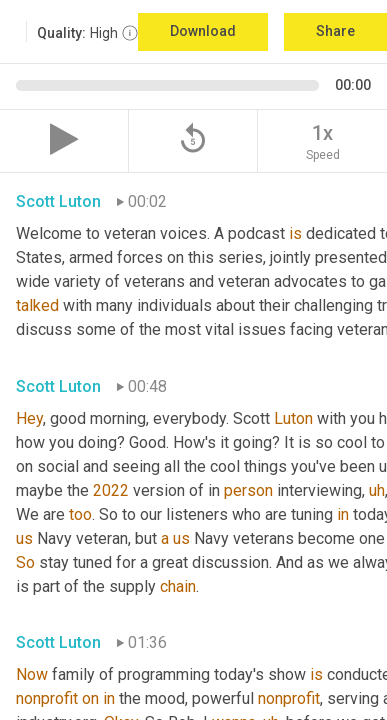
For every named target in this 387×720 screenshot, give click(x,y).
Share (335, 31)
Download (203, 31)
